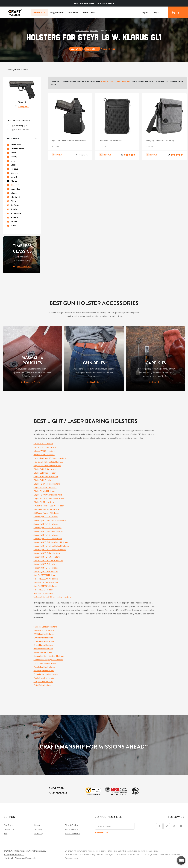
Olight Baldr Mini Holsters (45, 469)
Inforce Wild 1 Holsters (44, 451)
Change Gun (22, 106)
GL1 (13, 185)
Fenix (12, 153)
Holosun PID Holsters (43, 444)
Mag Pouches (57, 12)
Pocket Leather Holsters (45, 678)
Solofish (13, 209)
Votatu (12, 225)
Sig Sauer (13, 205)
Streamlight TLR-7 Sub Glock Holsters (51, 542)
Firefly (12, 157)
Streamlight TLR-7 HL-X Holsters (48, 560)
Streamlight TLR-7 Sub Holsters (48, 538)
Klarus (12, 181)
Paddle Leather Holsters (44, 667)
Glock (12, 165)
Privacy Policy (71, 829)
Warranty (39, 833)
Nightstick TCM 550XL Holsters (48, 462)
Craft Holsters (82, 30)
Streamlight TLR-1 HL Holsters (48, 528)
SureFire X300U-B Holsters (46, 582)
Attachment (14, 139)
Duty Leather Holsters (43, 681)
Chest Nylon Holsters (43, 645)
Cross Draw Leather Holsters (47, 674)
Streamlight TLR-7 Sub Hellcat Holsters (51, 546)
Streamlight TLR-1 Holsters (46, 564)
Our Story (8, 825)
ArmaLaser (14, 144)
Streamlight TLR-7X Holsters (47, 557)
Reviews (59, 155)
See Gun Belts (93, 382)
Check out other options (116, 81)
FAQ (6, 833)
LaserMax (14, 189)
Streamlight (14, 213)
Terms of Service (72, 833)
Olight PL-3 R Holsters (44, 502)
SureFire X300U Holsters (45, 575)
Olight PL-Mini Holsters (44, 491)
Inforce (12, 173)
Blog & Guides (71, 825)
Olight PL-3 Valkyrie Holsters (47, 484)
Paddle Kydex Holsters (44, 670)
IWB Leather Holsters (43, 649)
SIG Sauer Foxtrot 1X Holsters (47, 509)
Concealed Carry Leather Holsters (49, 656)
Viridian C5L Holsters (43, 593)
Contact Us (9, 829)
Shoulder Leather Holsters (45, 627)
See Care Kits (155, 382)
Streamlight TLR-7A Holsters (47, 553)
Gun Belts (73, 12)
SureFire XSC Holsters (43, 590)
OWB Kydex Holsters (43, 638)
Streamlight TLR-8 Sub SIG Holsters (50, 520)
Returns (38, 825)
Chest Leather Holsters (44, 641)
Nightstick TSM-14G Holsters (47, 465)
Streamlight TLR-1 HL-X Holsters (48, 531)
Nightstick (14, 197)
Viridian (13, 221)
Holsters (40, 12)
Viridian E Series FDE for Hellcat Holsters (52, 597)
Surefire (13, 217)
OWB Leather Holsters (44, 634)
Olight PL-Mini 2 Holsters (45, 487)
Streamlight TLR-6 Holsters (46, 517)
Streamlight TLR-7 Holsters (46, 568)
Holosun (13, 169)
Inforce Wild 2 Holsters (44, 454)
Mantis (12, 193)
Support (146, 12)
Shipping (38, 829)
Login (157, 12)
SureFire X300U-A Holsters (46, 579)
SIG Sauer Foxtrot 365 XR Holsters (49, 506)
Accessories (89, 12)
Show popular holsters (14, 854)
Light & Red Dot (18, 130)
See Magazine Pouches (31, 382)
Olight (12, 201)
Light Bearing (17, 126)
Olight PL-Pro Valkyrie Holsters (48, 495)
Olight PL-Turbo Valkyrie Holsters (49, 498)
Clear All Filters (108, 49)
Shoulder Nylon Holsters (45, 630)
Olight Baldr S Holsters (44, 480)
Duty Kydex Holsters (43, 685)
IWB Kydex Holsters (43, 652)
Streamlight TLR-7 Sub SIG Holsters (50, 549)
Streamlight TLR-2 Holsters (46, 535)
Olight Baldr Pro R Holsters (46, 476)
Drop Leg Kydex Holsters (45, 663)
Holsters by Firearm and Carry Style (20, 858)
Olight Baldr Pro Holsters (45, 473)
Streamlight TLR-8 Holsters (46, 524)
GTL (11, 161)
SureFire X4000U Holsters (45, 586)
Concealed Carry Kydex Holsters (48, 660)
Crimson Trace (16, 148)
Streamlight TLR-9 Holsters (46, 571)
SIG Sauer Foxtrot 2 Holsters (46, 513)
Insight (12, 177)
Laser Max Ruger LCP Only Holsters (50, 458)
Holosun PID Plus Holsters (45, 447)
